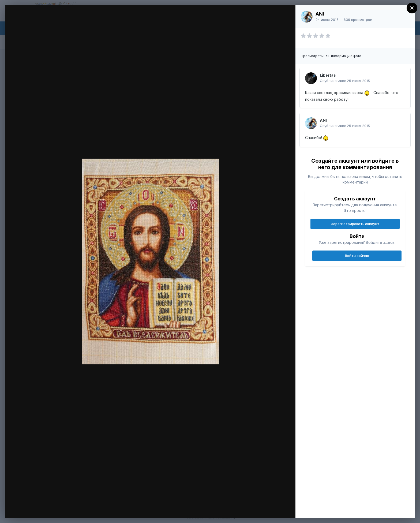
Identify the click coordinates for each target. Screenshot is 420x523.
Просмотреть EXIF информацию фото (331, 56)
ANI (320, 14)
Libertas (328, 75)
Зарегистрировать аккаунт (355, 224)
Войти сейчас (357, 256)
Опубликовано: (345, 81)
